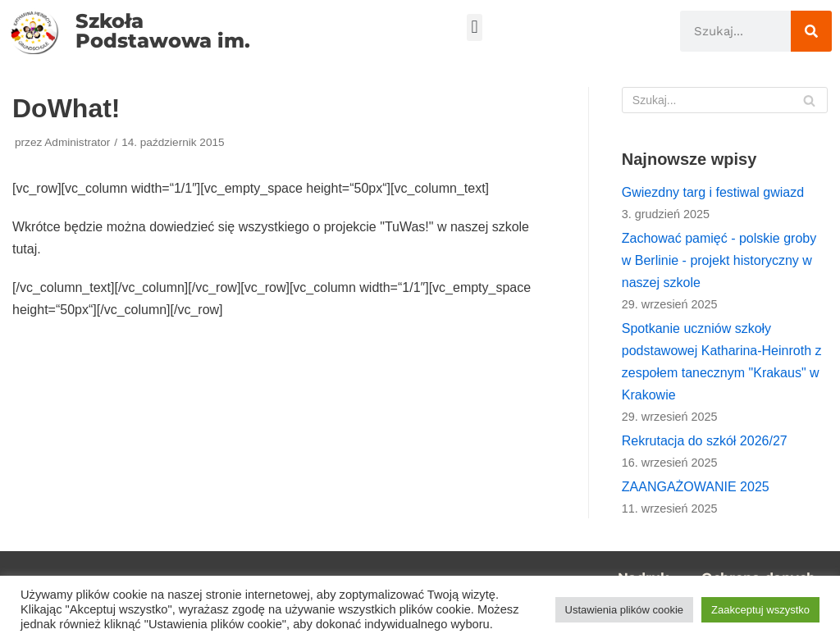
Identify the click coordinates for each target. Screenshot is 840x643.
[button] (475, 27)
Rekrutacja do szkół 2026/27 (705, 441)
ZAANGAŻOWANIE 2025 (696, 487)
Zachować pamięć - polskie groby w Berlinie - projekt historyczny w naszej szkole (719, 260)
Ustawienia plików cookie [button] (625, 610)
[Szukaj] (811, 31)
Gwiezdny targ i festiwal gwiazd (713, 192)
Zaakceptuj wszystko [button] (760, 610)
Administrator (77, 142)
